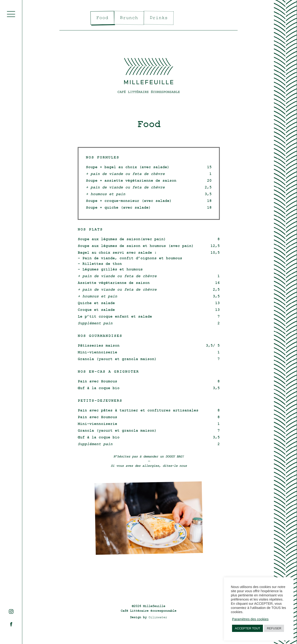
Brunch (129, 18)
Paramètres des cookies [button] (250, 619)
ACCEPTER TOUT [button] (247, 628)
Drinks (159, 18)
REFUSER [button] (274, 628)
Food (102, 18)
